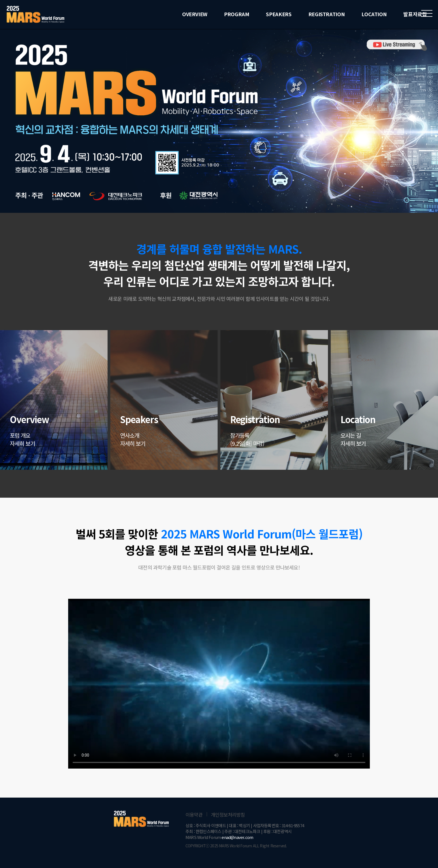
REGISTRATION (327, 14)
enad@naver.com (237, 837)
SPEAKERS (279, 14)
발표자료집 (415, 14)
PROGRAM (237, 14)
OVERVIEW (195, 14)
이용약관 (194, 815)
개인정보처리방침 (228, 815)
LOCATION (374, 14)
